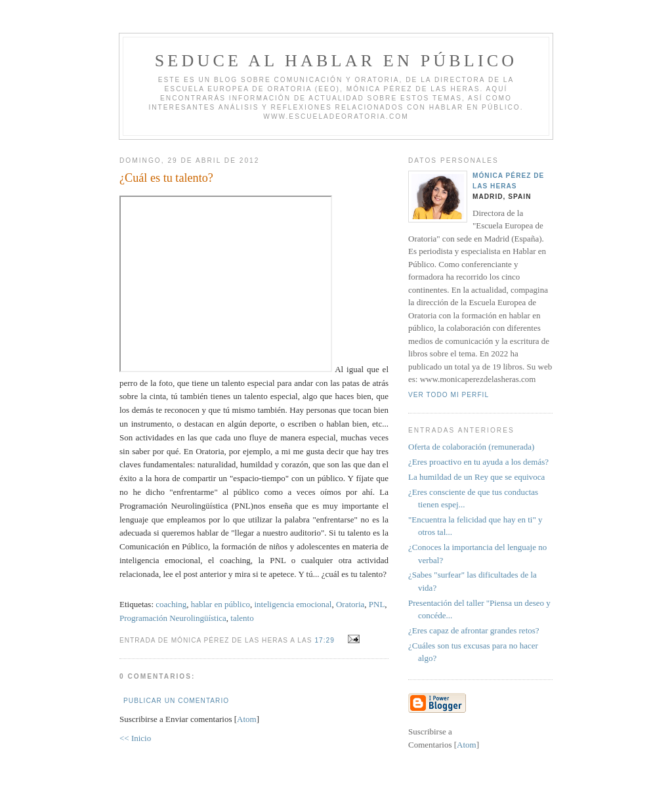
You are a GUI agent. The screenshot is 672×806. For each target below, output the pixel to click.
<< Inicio (135, 738)
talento (242, 618)
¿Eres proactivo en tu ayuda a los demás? (478, 462)
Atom (247, 719)
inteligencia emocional (293, 604)
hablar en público (220, 604)
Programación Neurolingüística (173, 618)
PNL (377, 604)
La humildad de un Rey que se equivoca (476, 477)
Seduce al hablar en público (336, 61)
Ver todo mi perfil (449, 395)
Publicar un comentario (176, 701)
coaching (171, 604)
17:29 (325, 640)
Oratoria (350, 604)
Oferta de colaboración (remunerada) (471, 447)
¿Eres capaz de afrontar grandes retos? (474, 630)
